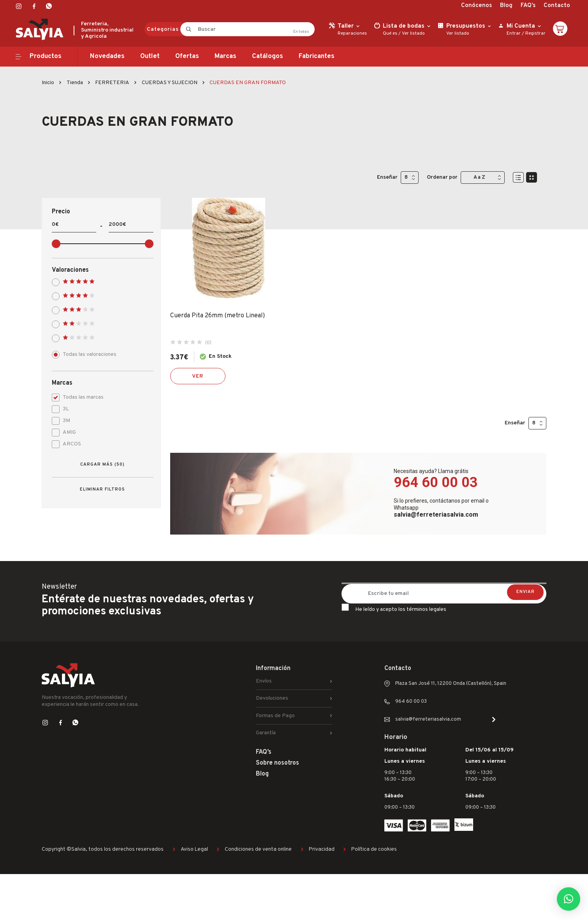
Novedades (107, 56)
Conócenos (476, 6)
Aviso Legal (194, 849)
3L (63, 408)
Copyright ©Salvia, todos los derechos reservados (103, 849)
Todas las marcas (80, 397)
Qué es (390, 33)
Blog (506, 6)
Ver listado (413, 33)
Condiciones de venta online (258, 849)
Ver (198, 376)
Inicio (48, 83)
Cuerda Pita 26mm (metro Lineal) (217, 316)
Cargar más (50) (102, 464)
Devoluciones (272, 698)
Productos (46, 56)
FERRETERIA (112, 83)
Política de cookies (374, 849)
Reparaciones (352, 33)
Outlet (150, 56)
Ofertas (187, 56)
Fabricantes (317, 56)
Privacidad (322, 849)
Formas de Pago (275, 716)
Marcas (225, 56)
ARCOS (69, 443)
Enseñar (387, 177)
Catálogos (268, 56)
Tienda (75, 83)
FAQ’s (528, 6)
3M (64, 420)
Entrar (514, 33)
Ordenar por (442, 177)
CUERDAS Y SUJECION (170, 83)
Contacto (557, 6)
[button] (569, 899)
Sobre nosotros (277, 763)
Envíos (264, 681)
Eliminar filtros (102, 489)
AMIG (67, 432)
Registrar (535, 33)
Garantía (266, 733)
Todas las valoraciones (87, 354)
